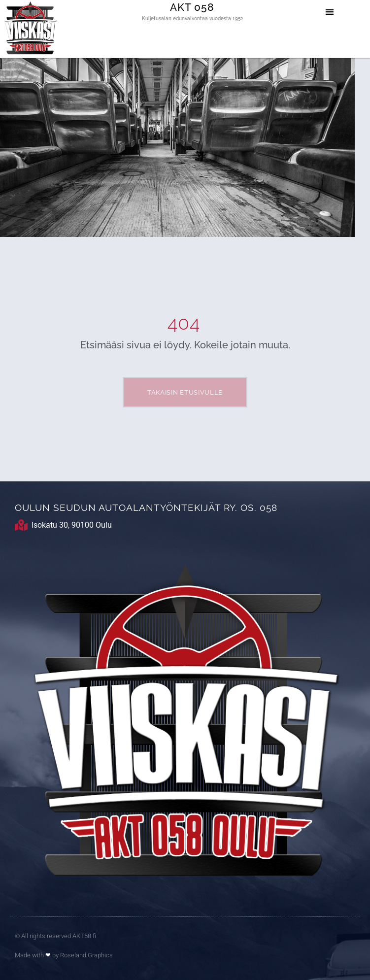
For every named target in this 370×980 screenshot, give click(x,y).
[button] (330, 12)
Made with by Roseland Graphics (64, 955)
